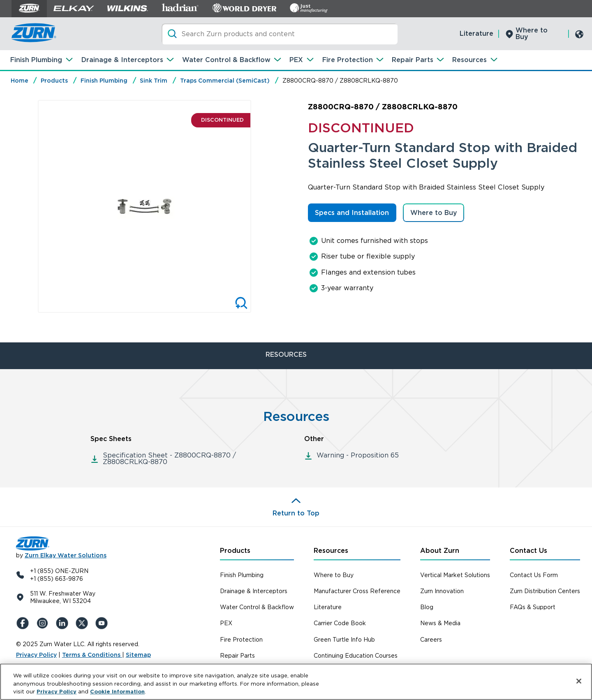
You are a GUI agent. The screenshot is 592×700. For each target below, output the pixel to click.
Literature (476, 33)
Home (20, 81)
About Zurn (440, 551)
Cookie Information (117, 692)
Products (54, 81)
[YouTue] (103, 623)
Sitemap (138, 655)
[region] (296, 682)
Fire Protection (348, 60)
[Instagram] (44, 623)
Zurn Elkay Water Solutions (66, 555)
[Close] (579, 681)
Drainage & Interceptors (122, 60)
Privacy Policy (36, 655)
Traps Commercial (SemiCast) (225, 81)
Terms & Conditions (92, 655)
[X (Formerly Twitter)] (83, 623)
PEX (296, 60)
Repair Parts (413, 60)
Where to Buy (532, 33)
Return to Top (296, 513)
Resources (469, 60)
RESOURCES (286, 355)
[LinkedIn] (64, 623)
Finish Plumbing (36, 60)
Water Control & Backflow (226, 60)
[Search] (280, 34)
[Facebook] (24, 623)
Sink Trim (154, 81)
